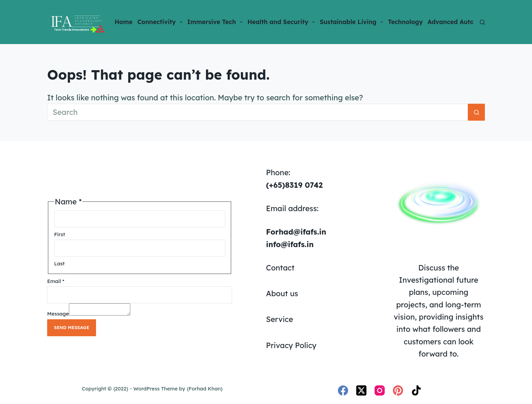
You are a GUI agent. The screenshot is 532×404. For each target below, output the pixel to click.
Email (56, 280)
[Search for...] (258, 112)
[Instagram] (380, 390)
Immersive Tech (216, 22)
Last (60, 262)
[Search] (482, 22)
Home (124, 22)
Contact (280, 268)
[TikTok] (416, 390)
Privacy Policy (291, 345)
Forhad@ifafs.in (296, 232)
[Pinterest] (398, 390)
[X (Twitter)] (361, 390)
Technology (405, 22)
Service (280, 319)
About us (282, 294)
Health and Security (282, 22)
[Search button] (476, 112)
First (60, 233)
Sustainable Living (353, 22)
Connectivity (161, 22)
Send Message (72, 328)
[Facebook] (343, 390)
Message (58, 315)
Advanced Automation (466, 22)
